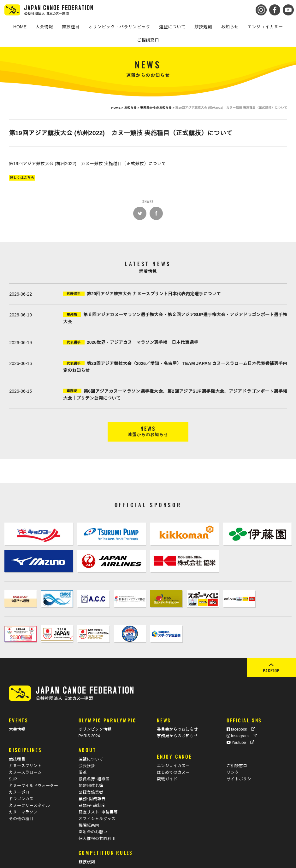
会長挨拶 (87, 747)
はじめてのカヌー (173, 753)
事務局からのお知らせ (177, 717)
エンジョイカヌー (173, 747)
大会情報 (17, 710)
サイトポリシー (241, 760)
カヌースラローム (25, 753)
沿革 (83, 753)
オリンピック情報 (95, 710)
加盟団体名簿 (91, 767)
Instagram (242, 717)
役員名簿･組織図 (94, 760)
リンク (233, 753)
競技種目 (17, 740)
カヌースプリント (25, 747)
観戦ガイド (167, 760)
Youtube (240, 723)
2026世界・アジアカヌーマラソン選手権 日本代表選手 (142, 342)
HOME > (118, 108)
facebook (241, 710)
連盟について (91, 740)
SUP (13, 760)
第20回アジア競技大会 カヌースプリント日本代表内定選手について (154, 294)
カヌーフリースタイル (29, 786)
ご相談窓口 (237, 747)
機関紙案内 (89, 806)
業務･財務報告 (92, 780)
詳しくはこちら (22, 178)
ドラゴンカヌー (23, 780)
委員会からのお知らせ (177, 710)
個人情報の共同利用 (97, 819)
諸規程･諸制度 (92, 786)
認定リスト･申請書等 (98, 793)
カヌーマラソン (23, 793)
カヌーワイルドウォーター (33, 767)
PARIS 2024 (89, 717)
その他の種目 (21, 800)
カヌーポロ (19, 773)
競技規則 (87, 842)
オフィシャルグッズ (97, 800)
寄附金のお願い (93, 813)
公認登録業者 (91, 773)
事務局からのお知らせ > (158, 108)
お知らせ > (132, 108)
